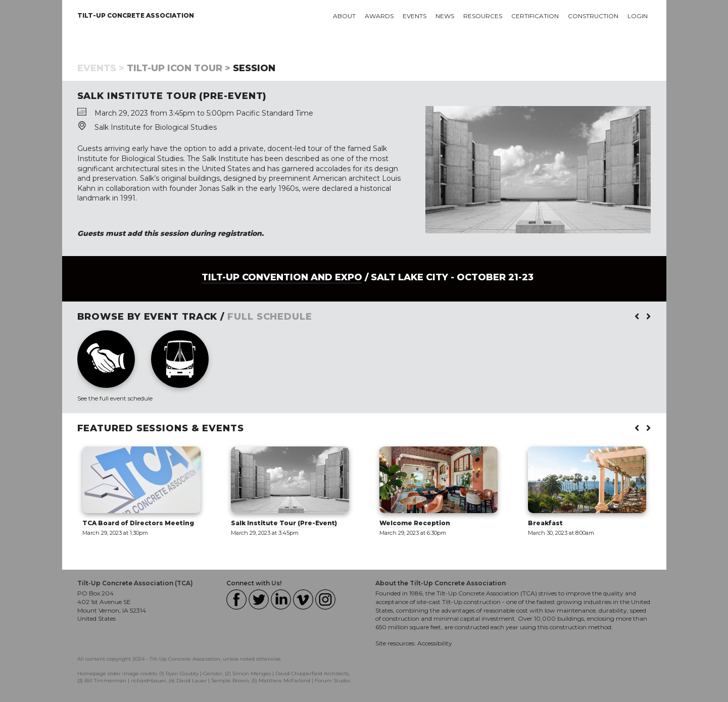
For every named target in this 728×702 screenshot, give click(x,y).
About (344, 16)
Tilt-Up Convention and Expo (282, 277)
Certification (535, 16)
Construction (593, 16)
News (445, 16)
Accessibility (435, 643)
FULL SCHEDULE (270, 317)
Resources (483, 16)
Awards (379, 16)
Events (415, 16)
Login (638, 16)
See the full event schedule (115, 398)
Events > (101, 68)
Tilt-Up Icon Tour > (179, 68)
